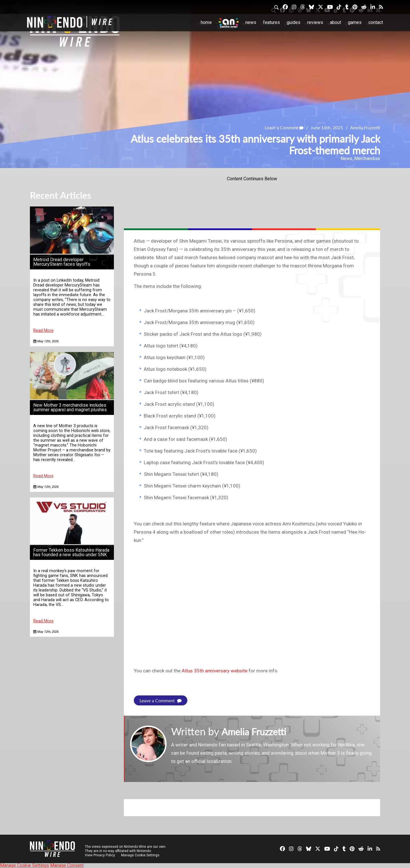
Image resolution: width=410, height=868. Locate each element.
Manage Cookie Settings (141, 855)
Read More (43, 330)
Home (206, 22)
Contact (376, 22)
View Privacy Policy (100, 855)
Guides (294, 22)
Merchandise (367, 158)
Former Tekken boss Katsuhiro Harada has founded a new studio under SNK (71, 552)
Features (271, 22)
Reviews (315, 22)
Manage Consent (67, 865)
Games (355, 22)
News (251, 22)
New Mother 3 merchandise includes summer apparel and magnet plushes (70, 407)
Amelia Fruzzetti (364, 127)
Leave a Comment (281, 127)
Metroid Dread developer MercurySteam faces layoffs (62, 262)
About (336, 22)
